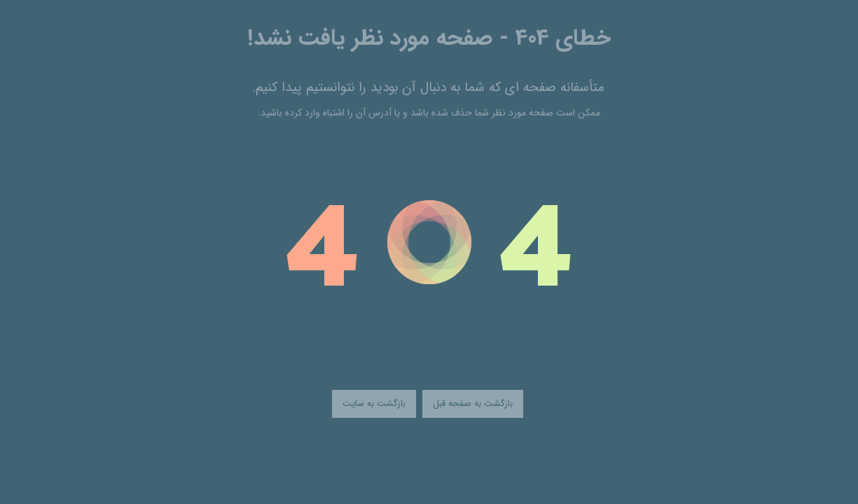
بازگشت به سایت (374, 404)
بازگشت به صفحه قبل (473, 404)
